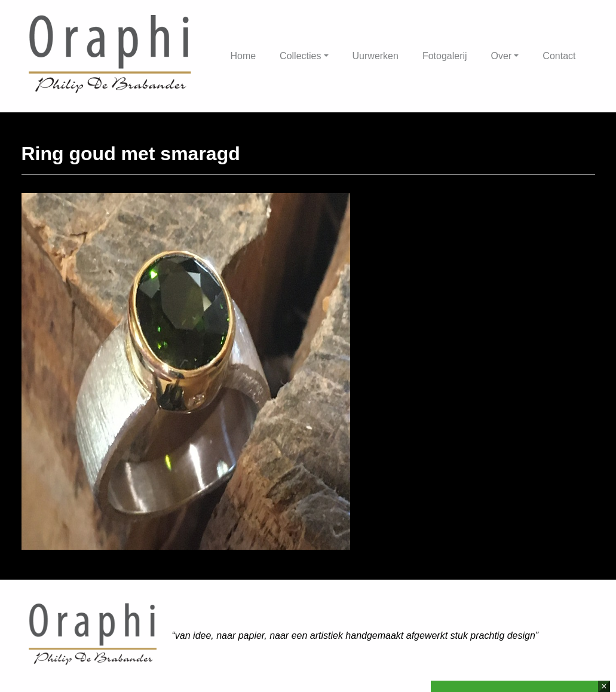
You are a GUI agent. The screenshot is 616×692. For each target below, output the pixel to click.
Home (243, 56)
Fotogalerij (445, 56)
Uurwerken (376, 56)
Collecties (300, 56)
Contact (559, 56)
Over (502, 56)
